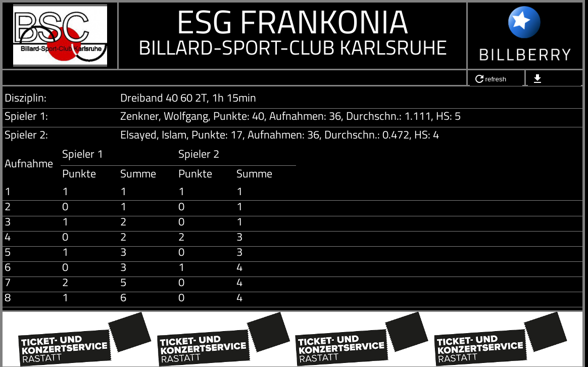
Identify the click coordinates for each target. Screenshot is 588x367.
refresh (490, 79)
